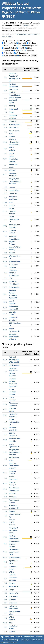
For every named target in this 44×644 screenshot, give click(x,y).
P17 (6, 106)
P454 (5, 507)
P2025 (5, 489)
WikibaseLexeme (22, 53)
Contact (39, 637)
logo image (13, 596)
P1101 (5, 501)
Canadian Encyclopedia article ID (14, 337)
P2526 (5, 142)
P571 (5, 121)
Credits (19, 637)
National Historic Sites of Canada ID (14, 142)
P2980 (5, 330)
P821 (5, 324)
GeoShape (32, 43)
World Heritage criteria (12, 211)
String (30, 48)
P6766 (5, 257)
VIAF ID (12, 206)
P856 (5, 149)
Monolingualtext (31, 45)
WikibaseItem (9, 53)
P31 (6, 109)
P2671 (5, 159)
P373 (5, 117)
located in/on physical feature (14, 242)
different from (15, 262)
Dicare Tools (9, 637)
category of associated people (13, 530)
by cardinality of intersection (26, 34)
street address (15, 124)
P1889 (5, 262)
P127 (5, 193)
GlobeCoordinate (10, 45)
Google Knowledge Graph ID (13, 159)
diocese (12, 253)
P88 (6, 516)
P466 (5, 236)
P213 (5, 278)
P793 (5, 166)
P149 (5, 132)
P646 (5, 128)
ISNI (11, 278)
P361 (5, 153)
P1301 (5, 319)
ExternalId (22, 43)
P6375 (5, 124)
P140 (5, 198)
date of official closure (12, 522)
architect (13, 170)
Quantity (21, 48)
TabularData (8, 50)
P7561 (5, 181)
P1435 (5, 85)
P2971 (5, 174)
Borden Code (14, 287)
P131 (5, 99)
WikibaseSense (25, 56)
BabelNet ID (14, 586)
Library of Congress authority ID (14, 273)
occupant (13, 236)
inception (13, 121)
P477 (5, 77)
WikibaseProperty (10, 56)
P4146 (5, 308)
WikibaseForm (32, 50)
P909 (26, 25)
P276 (5, 136)
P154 (5, 596)
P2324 (5, 313)
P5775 (5, 232)
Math (21, 45)
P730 (5, 478)
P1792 (5, 530)
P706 (5, 242)
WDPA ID (12, 600)
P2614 (5, 211)
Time (17, 50)
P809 (5, 600)
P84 (6, 170)
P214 (5, 206)
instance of (13, 109)
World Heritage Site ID (14, 219)
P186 (5, 266)
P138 (5, 190)
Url (23, 50)
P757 (5, 219)
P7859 (5, 283)
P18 (6, 112)
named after (14, 190)
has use (12, 187)
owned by (13, 193)
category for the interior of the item (14, 181)
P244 (5, 273)
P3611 (5, 287)
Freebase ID (14, 128)
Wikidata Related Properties (15, 6)
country (12, 106)
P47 (6, 613)
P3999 (5, 522)
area (11, 202)
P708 (5, 253)
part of (12, 153)
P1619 (5, 248)
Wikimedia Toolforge (11, 640)
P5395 (5, 337)
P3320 (5, 302)
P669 (5, 627)
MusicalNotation (10, 48)
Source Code (29, 637)
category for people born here (14, 552)
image (11, 112)
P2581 (5, 586)
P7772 (5, 226)
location (12, 136)
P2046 (5, 202)
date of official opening (12, 572)
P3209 (5, 294)
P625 (5, 91)
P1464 (5, 552)
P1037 (5, 484)
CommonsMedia (10, 43)
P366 (5, 187)
